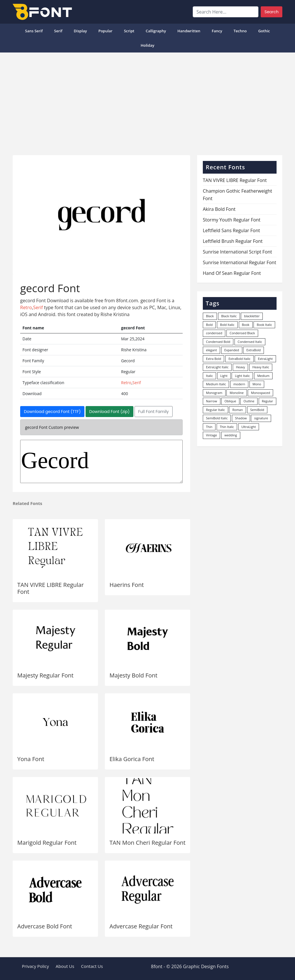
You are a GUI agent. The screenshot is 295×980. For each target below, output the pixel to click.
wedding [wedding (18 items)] (231, 435)
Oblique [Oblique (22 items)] (230, 401)
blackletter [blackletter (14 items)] (252, 316)
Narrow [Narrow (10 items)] (212, 401)
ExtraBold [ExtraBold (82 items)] (254, 350)
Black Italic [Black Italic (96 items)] (229, 316)
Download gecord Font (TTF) (52, 412)
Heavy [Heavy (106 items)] (240, 367)
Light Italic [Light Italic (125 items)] (242, 376)
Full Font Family (154, 412)
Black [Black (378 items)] (210, 316)
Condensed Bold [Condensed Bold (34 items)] (218, 342)
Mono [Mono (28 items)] (257, 384)
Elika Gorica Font (132, 759)
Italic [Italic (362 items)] (209, 376)
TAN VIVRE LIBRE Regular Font (51, 588)
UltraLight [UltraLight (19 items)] (249, 427)
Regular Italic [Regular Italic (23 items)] (215, 410)
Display (80, 31)
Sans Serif (34, 31)
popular (105, 31)
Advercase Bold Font (45, 926)
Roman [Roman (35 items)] (237, 410)
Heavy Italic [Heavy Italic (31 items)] (261, 367)
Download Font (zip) (109, 412)
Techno (240, 31)
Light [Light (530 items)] (224, 376)
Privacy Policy (35, 966)
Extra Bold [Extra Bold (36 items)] (214, 359)
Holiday (147, 45)
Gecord (101, 461)
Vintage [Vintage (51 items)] (211, 435)
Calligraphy (156, 31)
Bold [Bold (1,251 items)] (209, 325)
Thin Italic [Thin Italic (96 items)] (227, 427)
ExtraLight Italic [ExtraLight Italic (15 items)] (217, 367)
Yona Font (31, 759)
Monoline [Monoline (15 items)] (237, 393)
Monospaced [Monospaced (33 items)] (260, 393)
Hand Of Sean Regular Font (232, 273)
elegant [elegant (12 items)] (211, 350)
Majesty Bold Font (133, 675)
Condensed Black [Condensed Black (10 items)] (242, 333)
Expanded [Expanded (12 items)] (232, 350)
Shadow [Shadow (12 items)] (241, 418)
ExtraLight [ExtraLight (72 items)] (265, 359)
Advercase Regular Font (141, 926)
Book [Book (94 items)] (246, 325)
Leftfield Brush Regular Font (233, 241)
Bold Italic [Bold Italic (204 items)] (227, 325)
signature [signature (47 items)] (261, 418)
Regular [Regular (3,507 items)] (267, 401)
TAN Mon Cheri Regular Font (147, 843)
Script (129, 31)
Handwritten (189, 31)
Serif (58, 31)
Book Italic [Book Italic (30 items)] (264, 325)
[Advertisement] (147, 102)
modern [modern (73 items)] (239, 384)
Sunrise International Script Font (237, 252)
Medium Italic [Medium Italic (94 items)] (216, 384)
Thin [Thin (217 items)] (209, 427)
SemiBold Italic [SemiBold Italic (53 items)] (217, 418)
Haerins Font (127, 585)
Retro (26, 307)
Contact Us (92, 966)
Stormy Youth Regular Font (232, 220)
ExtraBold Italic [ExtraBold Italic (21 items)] (239, 359)
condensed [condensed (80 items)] (214, 333)
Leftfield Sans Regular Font (231, 230)
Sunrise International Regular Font (240, 262)
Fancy (217, 31)
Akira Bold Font (219, 209)
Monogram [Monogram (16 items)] (214, 393)
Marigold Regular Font (47, 843)
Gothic (264, 31)
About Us (65, 966)
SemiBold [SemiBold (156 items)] (257, 410)
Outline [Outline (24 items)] (249, 401)
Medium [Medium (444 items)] (263, 376)
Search (272, 12)
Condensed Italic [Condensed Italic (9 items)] (250, 342)
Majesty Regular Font (45, 675)
